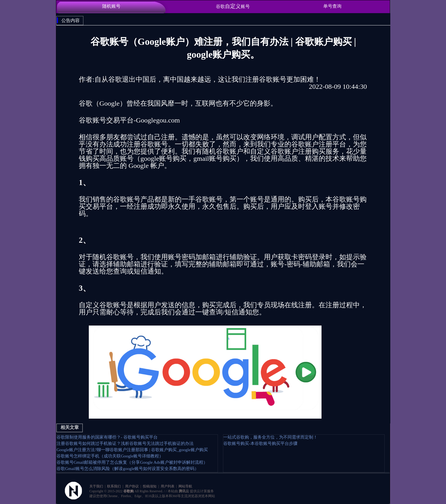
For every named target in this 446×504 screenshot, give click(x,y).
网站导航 (185, 486)
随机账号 (111, 6)
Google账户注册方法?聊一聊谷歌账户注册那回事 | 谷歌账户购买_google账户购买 (132, 450)
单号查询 (332, 6)
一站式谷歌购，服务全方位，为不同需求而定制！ (270, 437)
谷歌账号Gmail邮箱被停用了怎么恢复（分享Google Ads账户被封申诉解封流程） (132, 462)
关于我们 (97, 486)
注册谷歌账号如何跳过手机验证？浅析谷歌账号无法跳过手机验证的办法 (125, 443)
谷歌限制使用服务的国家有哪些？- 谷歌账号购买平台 (107, 437)
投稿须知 (150, 486)
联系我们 (114, 486)
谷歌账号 (233, 6)
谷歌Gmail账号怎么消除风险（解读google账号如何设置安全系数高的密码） (128, 469)
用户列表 (168, 486)
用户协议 (132, 486)
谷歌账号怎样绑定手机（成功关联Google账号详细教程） (110, 456)
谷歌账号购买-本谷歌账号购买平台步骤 (260, 443)
